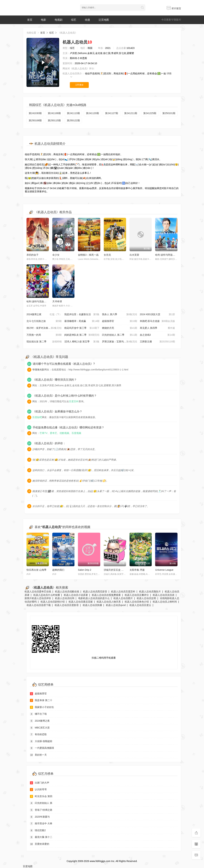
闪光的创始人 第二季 (120, 335)
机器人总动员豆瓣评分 (137, 595)
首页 (30, 20)
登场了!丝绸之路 (41, 810)
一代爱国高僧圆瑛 (42, 748)
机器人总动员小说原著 (76, 595)
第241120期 (92, 113)
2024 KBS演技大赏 (157, 315)
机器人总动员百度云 (140, 605)
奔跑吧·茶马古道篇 (157, 321)
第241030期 (35, 113)
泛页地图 (104, 20)
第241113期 (73, 113)
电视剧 (59, 20)
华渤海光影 (38, 370)
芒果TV (44, 433)
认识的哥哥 (38, 790)
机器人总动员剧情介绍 (53, 602)
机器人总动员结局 (65, 598)
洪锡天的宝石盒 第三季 (116, 570)
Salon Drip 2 (85, 570)
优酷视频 (64, 433)
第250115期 (54, 120)
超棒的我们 (58, 570)
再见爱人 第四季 (157, 328)
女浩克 (107, 255)
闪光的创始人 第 (41, 803)
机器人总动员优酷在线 (67, 592)
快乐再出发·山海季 (36, 570)
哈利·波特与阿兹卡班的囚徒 (170, 255)
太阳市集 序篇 (137, 570)
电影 (44, 20)
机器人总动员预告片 (150, 592)
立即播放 (79, 85)
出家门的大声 (40, 783)
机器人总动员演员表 (164, 595)
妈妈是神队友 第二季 (82, 335)
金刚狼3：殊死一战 (88, 255)
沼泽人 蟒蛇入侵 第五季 (82, 342)
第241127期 (112, 113)
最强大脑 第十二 (41, 837)
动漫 (87, 20)
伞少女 (56, 255)
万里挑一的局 (44, 335)
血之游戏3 (157, 335)
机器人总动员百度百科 (123, 592)
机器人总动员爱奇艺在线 (38, 592)
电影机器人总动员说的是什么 (94, 598)
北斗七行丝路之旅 (44, 321)
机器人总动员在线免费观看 (106, 595)
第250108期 (35, 120)
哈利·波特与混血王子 (38, 301)
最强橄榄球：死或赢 (82, 321)
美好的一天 (38, 755)
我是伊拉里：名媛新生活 (82, 315)
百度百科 (74, 401)
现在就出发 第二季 (44, 342)
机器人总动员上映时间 (165, 602)
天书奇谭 (57, 301)
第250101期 (169, 113)
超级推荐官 (120, 321)
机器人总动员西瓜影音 (95, 592)
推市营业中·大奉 (41, 824)
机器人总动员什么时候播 (47, 595)
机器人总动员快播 (92, 605)
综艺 (74, 20)
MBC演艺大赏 (40, 728)
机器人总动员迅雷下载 (39, 605)
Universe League (164, 570)
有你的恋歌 (38, 734)
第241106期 (54, 113)
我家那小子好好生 (42, 707)
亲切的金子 (33, 255)
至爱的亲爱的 (40, 844)
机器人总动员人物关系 (109, 602)
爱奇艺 (53, 433)
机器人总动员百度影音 (67, 605)
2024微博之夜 (44, 315)
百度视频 (76, 433)
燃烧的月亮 (120, 328)
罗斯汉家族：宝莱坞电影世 (120, 342)
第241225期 (150, 113)
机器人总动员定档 (146, 598)
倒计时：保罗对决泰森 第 (44, 328)
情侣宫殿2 (38, 830)
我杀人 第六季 (120, 315)
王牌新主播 (157, 342)
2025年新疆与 (40, 817)
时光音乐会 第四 (41, 796)
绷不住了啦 (38, 714)
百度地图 (28, 866)
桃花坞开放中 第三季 (82, 328)
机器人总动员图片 (123, 598)
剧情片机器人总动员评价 (38, 598)
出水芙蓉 (134, 255)
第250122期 (73, 120)
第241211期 (131, 113)
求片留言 (174, 8)
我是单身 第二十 (41, 700)
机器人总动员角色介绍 (137, 602)
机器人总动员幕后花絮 (81, 602)
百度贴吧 (37, 417)
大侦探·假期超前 (41, 741)
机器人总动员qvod (116, 605)
